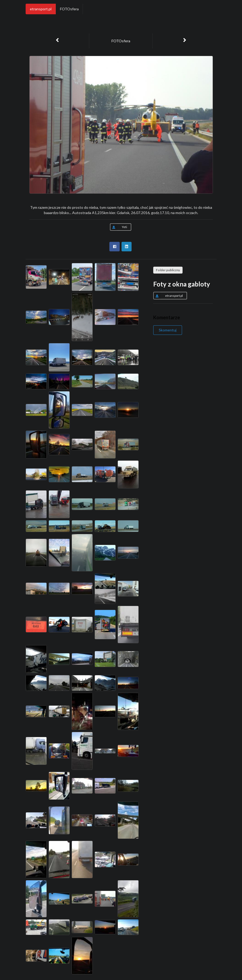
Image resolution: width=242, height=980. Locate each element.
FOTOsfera (69, 9)
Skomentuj (168, 330)
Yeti (118, 227)
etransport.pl (41, 9)
